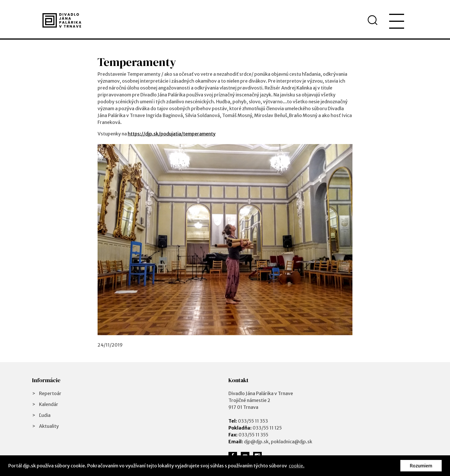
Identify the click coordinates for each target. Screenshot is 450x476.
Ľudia (45, 415)
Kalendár (49, 404)
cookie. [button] (297, 466)
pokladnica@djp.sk (292, 442)
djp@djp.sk (256, 442)
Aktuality (49, 426)
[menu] (397, 21)
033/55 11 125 (267, 428)
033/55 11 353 (253, 421)
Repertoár (50, 393)
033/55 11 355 (253, 435)
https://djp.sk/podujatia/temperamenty (172, 134)
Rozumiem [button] (421, 466)
